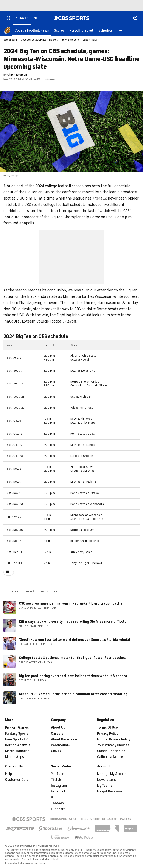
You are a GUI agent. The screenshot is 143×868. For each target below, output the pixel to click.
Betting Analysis (18, 745)
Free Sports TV (16, 739)
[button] (121, 30)
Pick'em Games (17, 728)
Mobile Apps (15, 757)
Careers (57, 734)
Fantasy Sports (17, 734)
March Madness (17, 751)
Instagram (59, 786)
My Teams (105, 786)
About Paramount (65, 739)
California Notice (110, 757)
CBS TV (56, 751)
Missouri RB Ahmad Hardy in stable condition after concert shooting (73, 694)
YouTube (58, 774)
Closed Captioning (111, 751)
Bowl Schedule (70, 40)
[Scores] (59, 30)
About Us (58, 728)
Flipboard (58, 809)
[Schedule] (106, 30)
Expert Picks (90, 40)
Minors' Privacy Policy (114, 739)
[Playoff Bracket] (82, 30)
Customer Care (17, 780)
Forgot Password (110, 791)
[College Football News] (32, 30)
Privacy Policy (108, 734)
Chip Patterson (17, 75)
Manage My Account (113, 774)
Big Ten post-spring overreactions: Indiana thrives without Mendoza (73, 676)
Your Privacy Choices (113, 745)
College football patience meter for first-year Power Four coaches (72, 658)
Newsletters (106, 780)
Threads (57, 803)
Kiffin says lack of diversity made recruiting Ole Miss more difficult (72, 622)
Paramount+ (61, 745)
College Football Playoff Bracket (39, 40)
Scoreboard (10, 40)
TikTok (56, 780)
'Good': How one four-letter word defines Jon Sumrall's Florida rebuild (74, 640)
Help (9, 774)
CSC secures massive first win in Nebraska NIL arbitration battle (71, 603)
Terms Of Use (107, 728)
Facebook (58, 791)
